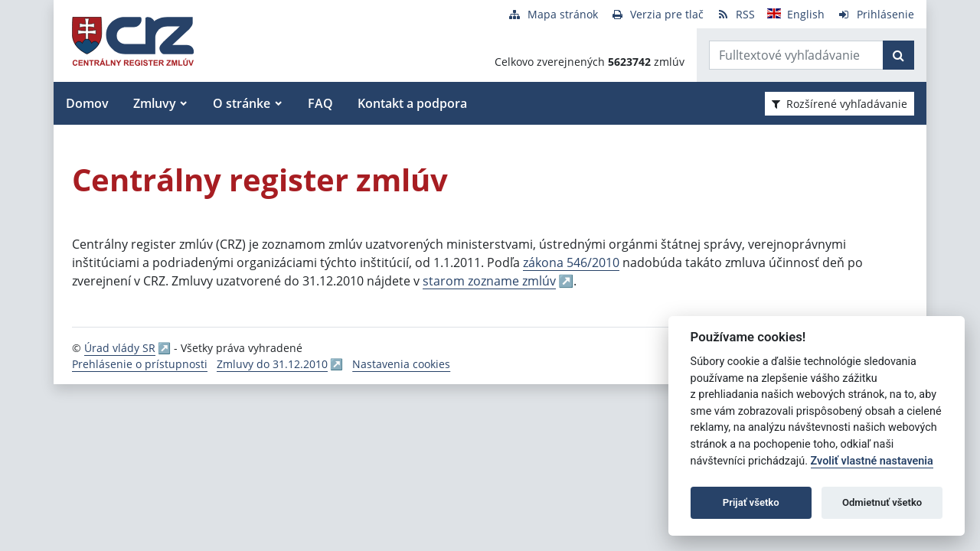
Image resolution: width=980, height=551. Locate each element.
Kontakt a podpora (412, 103)
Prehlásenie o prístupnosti (140, 364)
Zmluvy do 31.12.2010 (272, 364)
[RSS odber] (735, 14)
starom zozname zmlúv (489, 281)
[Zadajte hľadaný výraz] (796, 55)
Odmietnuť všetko (882, 502)
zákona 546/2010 (571, 262)
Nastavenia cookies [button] (401, 364)
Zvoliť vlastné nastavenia (872, 461)
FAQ (320, 103)
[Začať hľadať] (898, 55)
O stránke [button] (242, 103)
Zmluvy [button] (155, 103)
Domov (87, 103)
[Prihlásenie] (875, 14)
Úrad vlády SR (120, 348)
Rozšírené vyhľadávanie (840, 104)
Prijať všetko (751, 502)
